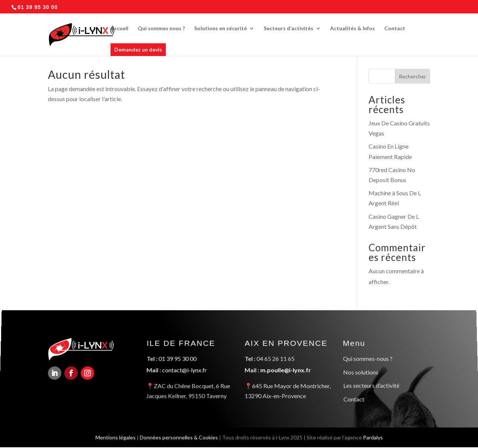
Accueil (119, 29)
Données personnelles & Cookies (178, 437)
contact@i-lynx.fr (184, 370)
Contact (395, 29)
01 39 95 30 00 (178, 360)
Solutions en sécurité (221, 29)
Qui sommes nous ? (161, 29)
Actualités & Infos (353, 29)
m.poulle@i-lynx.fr (286, 370)
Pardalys (375, 437)
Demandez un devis (138, 49)
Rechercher (412, 76)
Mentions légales (114, 437)
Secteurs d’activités (288, 29)
